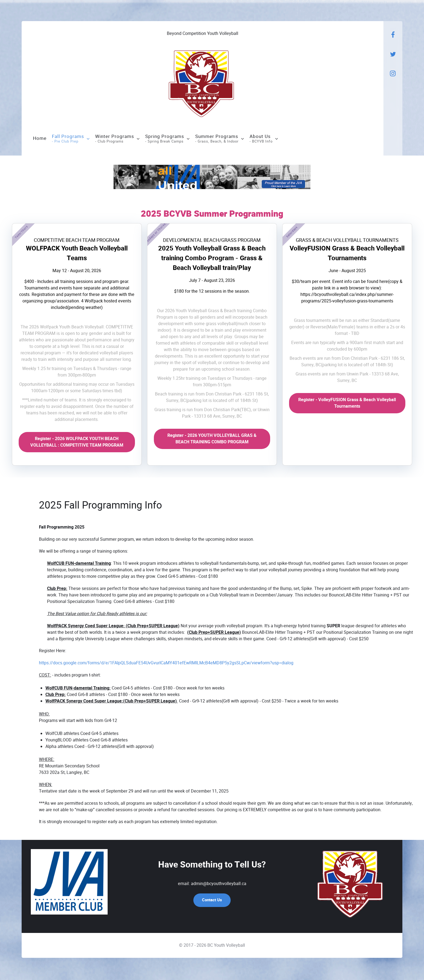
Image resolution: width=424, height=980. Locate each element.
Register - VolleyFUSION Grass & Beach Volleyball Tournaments (347, 404)
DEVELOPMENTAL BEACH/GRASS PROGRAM (212, 241)
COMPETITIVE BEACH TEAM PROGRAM (77, 241)
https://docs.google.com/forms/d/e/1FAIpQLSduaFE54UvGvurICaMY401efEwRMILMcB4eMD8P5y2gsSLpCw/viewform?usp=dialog (166, 664)
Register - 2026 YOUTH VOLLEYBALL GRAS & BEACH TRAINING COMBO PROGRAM (212, 440)
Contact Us (212, 901)
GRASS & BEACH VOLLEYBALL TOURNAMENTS (347, 241)
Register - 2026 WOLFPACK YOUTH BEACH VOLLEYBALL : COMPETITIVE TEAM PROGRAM (77, 443)
